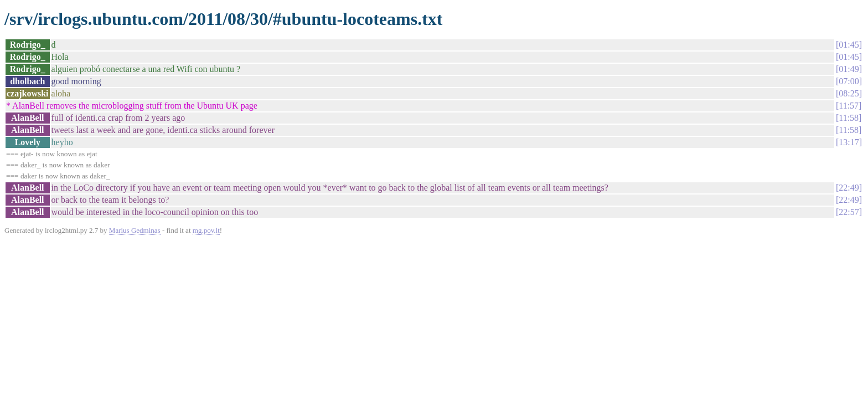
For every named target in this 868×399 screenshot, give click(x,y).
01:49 (849, 69)
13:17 (849, 142)
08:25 (849, 93)
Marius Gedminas (135, 230)
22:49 (849, 188)
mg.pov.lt (206, 230)
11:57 (849, 106)
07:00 (849, 81)
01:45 (849, 45)
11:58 (849, 118)
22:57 (849, 212)
